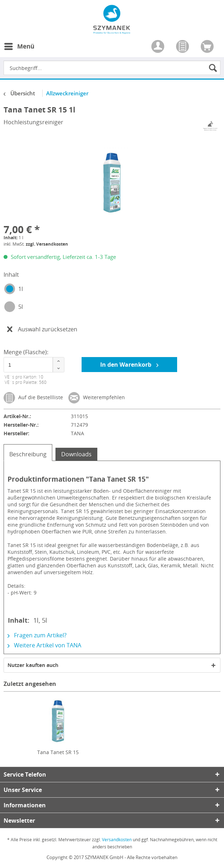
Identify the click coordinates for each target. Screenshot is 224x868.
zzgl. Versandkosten (47, 244)
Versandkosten (117, 840)
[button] (58, 361)
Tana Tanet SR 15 (58, 752)
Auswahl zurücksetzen (42, 328)
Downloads (76, 454)
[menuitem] (19, 51)
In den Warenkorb (129, 364)
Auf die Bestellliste (33, 398)
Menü (19, 46)
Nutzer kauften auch (33, 665)
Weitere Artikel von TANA (44, 645)
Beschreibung (28, 454)
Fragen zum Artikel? (37, 635)
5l (21, 307)
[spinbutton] (32, 365)
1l (21, 289)
